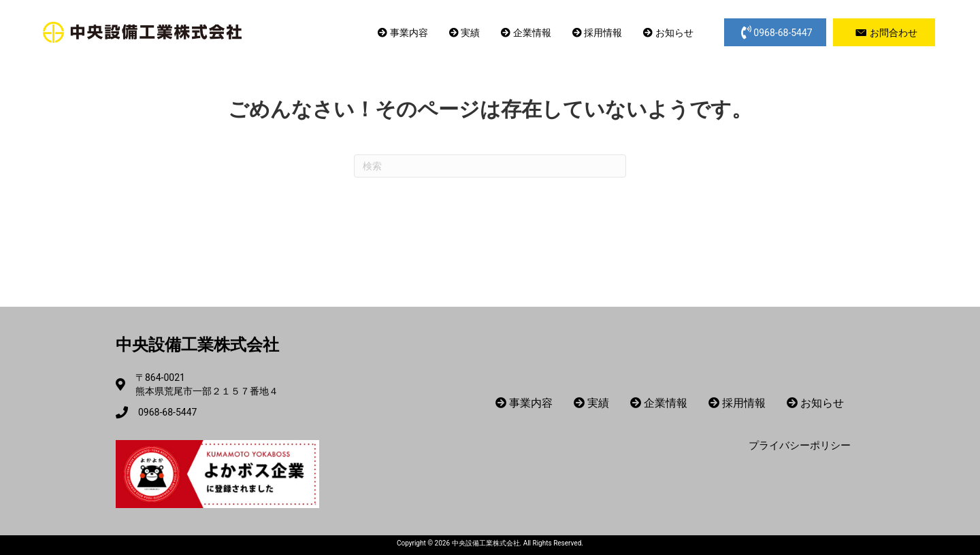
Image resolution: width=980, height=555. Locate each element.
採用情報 (597, 33)
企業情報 (526, 33)
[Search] (490, 166)
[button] (775, 32)
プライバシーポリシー (800, 445)
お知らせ (668, 33)
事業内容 (403, 33)
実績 (464, 33)
